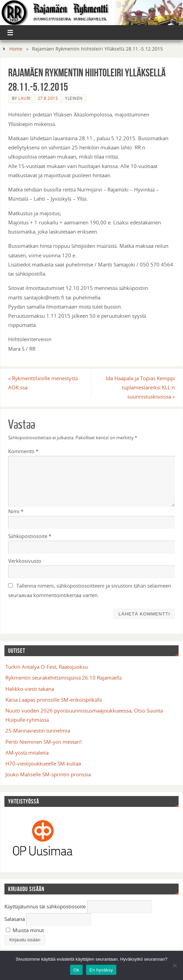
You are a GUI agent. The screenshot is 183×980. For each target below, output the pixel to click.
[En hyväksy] (174, 965)
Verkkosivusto (25, 561)
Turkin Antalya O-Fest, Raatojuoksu (47, 667)
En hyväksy (101, 970)
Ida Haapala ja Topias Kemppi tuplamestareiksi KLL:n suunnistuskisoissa (140, 387)
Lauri (24, 98)
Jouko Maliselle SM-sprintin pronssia (48, 774)
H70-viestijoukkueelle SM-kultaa (43, 763)
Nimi (16, 511)
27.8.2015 (48, 98)
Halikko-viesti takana (30, 689)
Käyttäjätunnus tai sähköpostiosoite (45, 906)
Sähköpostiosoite (30, 536)
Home (16, 49)
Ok (76, 970)
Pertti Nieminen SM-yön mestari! (44, 742)
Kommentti (23, 451)
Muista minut (25, 930)
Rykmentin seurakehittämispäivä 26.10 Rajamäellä (64, 678)
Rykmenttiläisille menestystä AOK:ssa (43, 383)
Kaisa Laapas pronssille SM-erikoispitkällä (54, 700)
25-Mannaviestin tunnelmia (38, 731)
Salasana (15, 919)
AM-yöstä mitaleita (27, 753)
